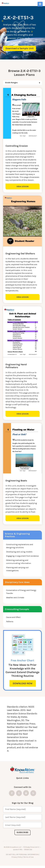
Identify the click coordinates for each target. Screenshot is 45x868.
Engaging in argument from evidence (22, 556)
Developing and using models (19, 552)
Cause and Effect (13, 617)
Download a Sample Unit (20, 48)
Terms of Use (28, 857)
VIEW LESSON (22, 186)
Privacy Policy (17, 857)
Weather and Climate (15, 597)
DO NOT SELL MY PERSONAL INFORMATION (22, 854)
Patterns (10, 621)
